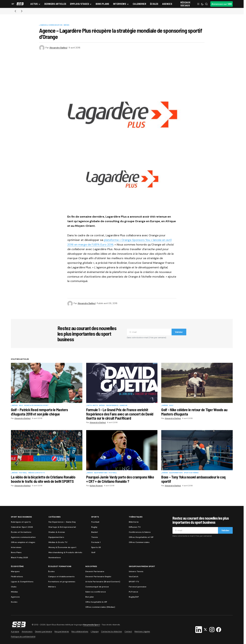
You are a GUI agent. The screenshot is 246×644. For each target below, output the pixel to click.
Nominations (55, 558)
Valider (179, 332)
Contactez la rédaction (112, 631)
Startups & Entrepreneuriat (62, 527)
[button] (13, 4)
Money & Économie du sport (36, 406)
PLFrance (133, 592)
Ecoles (14, 602)
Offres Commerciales (139, 542)
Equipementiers (101, 473)
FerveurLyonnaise (138, 587)
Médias (14, 592)
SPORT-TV (134, 582)
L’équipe (95, 631)
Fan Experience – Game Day (62, 522)
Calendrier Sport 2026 (22, 527)
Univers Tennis (136, 571)
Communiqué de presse (97, 587)
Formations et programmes (62, 582)
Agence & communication (51, 25)
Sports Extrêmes (191, 473)
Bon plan (90, 597)
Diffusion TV (135, 527)
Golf (21, 406)
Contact (128, 631)
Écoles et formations (21, 532)
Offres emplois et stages (23, 542)
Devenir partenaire (43, 631)
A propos (15, 631)
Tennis (95, 537)
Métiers (52, 587)
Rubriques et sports (21, 522)
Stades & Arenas (57, 532)
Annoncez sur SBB (222, 4)
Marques (15, 571)
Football (23, 473)
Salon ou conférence (96, 592)
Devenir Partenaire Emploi (98, 577)
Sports (95, 517)
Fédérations (17, 577)
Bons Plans (16, 552)
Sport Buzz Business (21, 517)
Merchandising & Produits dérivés (65, 552)
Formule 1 (96, 542)
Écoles (51, 571)
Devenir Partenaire (95, 571)
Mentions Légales (142, 631)
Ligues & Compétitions (22, 582)
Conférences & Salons (140, 532)
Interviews (16, 547)
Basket (95, 532)
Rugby (94, 527)
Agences (15, 597)
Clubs (14, 587)
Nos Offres (91, 566)
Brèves (66, 25)
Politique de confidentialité (23, 637)
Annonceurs (27, 631)
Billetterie (134, 522)
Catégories (54, 517)
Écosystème (17, 566)
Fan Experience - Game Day (117, 406)
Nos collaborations (80, 631)
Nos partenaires (62, 631)
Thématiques (136, 517)
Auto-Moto (93, 406)
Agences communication (23, 537)
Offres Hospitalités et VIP (141, 537)
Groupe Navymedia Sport (142, 566)
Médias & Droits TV (37, 473)
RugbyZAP (134, 597)
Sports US (96, 547)
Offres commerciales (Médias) (100, 607)
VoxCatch (134, 577)
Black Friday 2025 (19, 558)
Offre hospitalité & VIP (96, 602)
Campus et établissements (61, 577)
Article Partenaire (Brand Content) (103, 582)
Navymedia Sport (91, 625)
